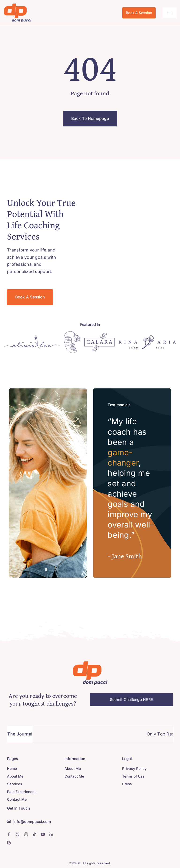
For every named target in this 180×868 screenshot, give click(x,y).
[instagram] (26, 834)
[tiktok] (34, 834)
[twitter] (17, 834)
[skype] (9, 843)
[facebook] (9, 834)
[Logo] (32, 339)
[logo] (18, 5)
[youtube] (43, 834)
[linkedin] (51, 834)
